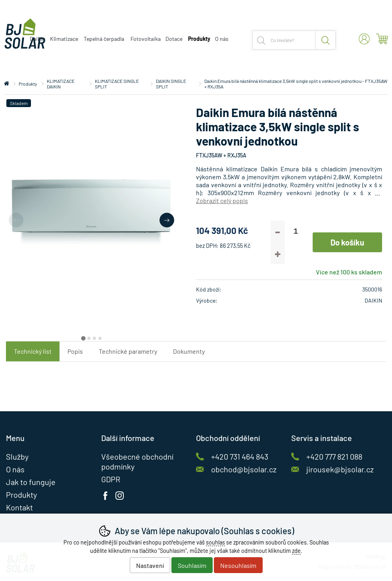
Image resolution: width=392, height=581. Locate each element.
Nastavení (150, 565)
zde (296, 551)
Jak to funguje (31, 482)
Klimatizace (64, 39)
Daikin (37, 39)
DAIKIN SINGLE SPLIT (171, 84)
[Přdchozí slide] (16, 220)
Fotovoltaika (146, 39)
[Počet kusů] (296, 231)
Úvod (7, 84)
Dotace (174, 39)
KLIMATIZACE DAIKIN (61, 84)
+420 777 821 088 (334, 456)
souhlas (215, 542)
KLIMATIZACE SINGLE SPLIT (117, 84)
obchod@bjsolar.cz (244, 469)
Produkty (28, 84)
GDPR (111, 479)
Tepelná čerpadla (104, 39)
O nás (222, 39)
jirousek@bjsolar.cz (340, 469)
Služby (17, 456)
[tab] (83, 338)
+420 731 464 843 (240, 456)
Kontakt (19, 507)
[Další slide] (167, 220)
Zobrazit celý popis (222, 200)
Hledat (326, 40)
